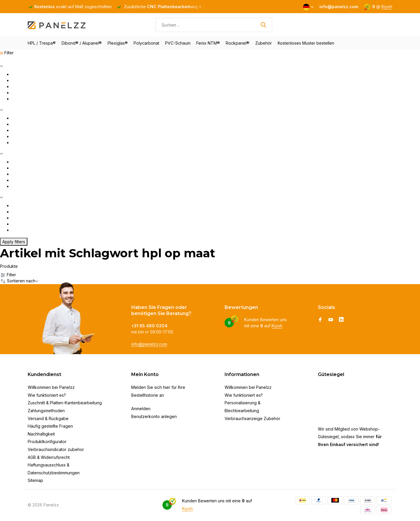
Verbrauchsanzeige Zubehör (252, 418)
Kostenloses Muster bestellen (306, 43)
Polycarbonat (146, 43)
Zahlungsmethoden (46, 411)
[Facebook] (320, 320)
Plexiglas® (118, 43)
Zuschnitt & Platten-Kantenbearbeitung (65, 403)
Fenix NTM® (208, 43)
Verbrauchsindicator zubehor (56, 449)
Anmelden (141, 409)
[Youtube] (331, 320)
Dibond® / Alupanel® (82, 43)
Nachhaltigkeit (41, 434)
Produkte (9, 266)
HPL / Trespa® (42, 43)
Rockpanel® (238, 43)
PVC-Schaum (178, 43)
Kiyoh (387, 7)
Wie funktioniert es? (47, 395)
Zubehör (264, 43)
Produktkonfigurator (47, 442)
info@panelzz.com (149, 344)
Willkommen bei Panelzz (51, 387)
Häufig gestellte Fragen (50, 426)
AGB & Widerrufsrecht (49, 457)
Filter (7, 53)
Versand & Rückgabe (48, 418)
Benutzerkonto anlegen (154, 416)
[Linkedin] (341, 320)
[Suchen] (214, 25)
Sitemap (35, 480)
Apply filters (14, 242)
